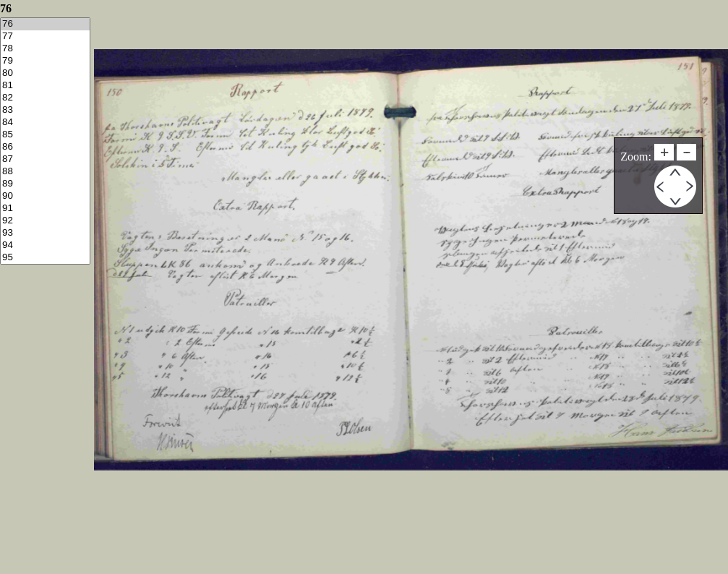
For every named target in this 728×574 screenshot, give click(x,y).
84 (45, 123)
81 (45, 86)
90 (45, 196)
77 (45, 37)
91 (45, 209)
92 (45, 221)
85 (45, 135)
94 (45, 245)
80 (45, 73)
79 (45, 61)
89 (45, 184)
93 (45, 233)
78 (45, 49)
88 (45, 172)
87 (45, 159)
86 (45, 147)
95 (45, 258)
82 (45, 98)
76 (45, 24)
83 (45, 110)
